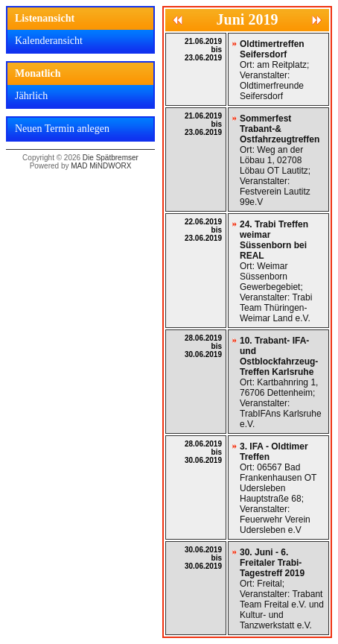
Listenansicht (45, 18)
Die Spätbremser (111, 158)
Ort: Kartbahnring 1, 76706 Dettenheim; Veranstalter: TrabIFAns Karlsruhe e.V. (281, 382)
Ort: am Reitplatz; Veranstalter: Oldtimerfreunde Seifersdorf (274, 70)
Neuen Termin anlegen (62, 129)
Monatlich (38, 73)
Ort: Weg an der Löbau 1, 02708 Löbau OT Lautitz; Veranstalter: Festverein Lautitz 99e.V (280, 160)
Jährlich (31, 96)
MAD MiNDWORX (101, 166)
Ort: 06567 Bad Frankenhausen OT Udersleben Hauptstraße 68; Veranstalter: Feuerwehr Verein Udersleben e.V (278, 488)
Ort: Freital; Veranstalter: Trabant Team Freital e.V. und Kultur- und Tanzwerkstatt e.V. (282, 589)
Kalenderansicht (49, 41)
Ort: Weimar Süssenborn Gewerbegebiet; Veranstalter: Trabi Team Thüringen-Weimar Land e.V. (276, 271)
